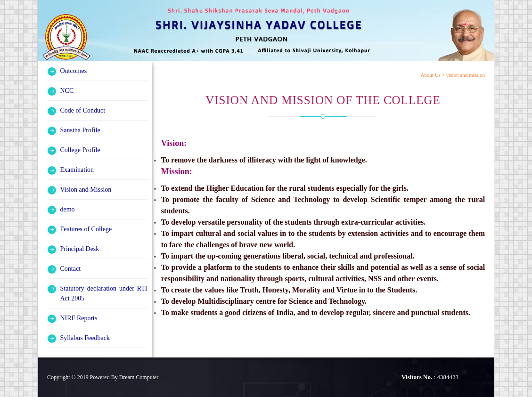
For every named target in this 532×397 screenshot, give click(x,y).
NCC (67, 91)
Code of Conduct (83, 110)
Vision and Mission (86, 190)
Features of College (86, 229)
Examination (77, 170)
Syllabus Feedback (85, 338)
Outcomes (74, 71)
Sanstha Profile (80, 130)
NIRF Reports (79, 318)
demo (68, 209)
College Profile (80, 150)
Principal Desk (80, 249)
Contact (71, 269)
